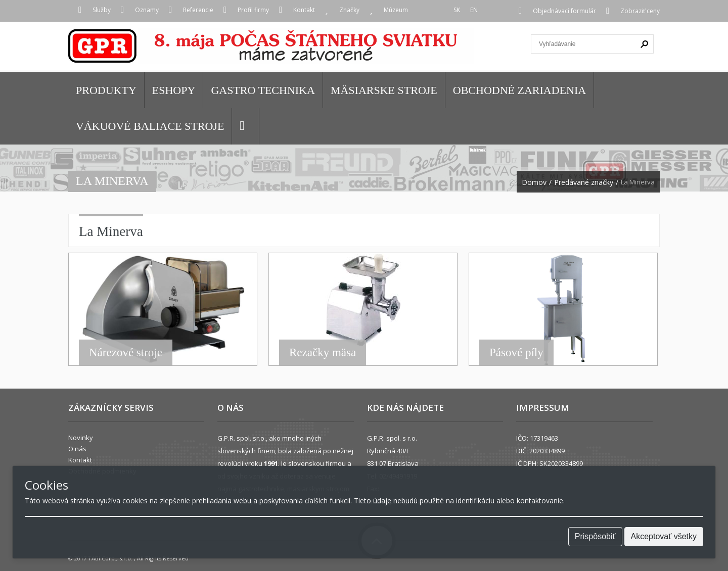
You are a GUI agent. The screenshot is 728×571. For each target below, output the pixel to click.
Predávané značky (584, 182)
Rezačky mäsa (323, 352)
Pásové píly (516, 352)
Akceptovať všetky (664, 536)
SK (457, 10)
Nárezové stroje (126, 352)
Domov (534, 182)
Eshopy (174, 90)
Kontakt (304, 10)
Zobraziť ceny (640, 11)
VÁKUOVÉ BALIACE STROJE (150, 126)
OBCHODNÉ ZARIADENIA (519, 90)
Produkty (106, 90)
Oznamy (147, 10)
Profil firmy (253, 10)
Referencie (198, 10)
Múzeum (396, 10)
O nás (77, 449)
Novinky (81, 438)
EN (474, 10)
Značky (349, 10)
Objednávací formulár (564, 11)
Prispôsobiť (595, 536)
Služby (102, 10)
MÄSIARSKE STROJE (384, 90)
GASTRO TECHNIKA (263, 90)
